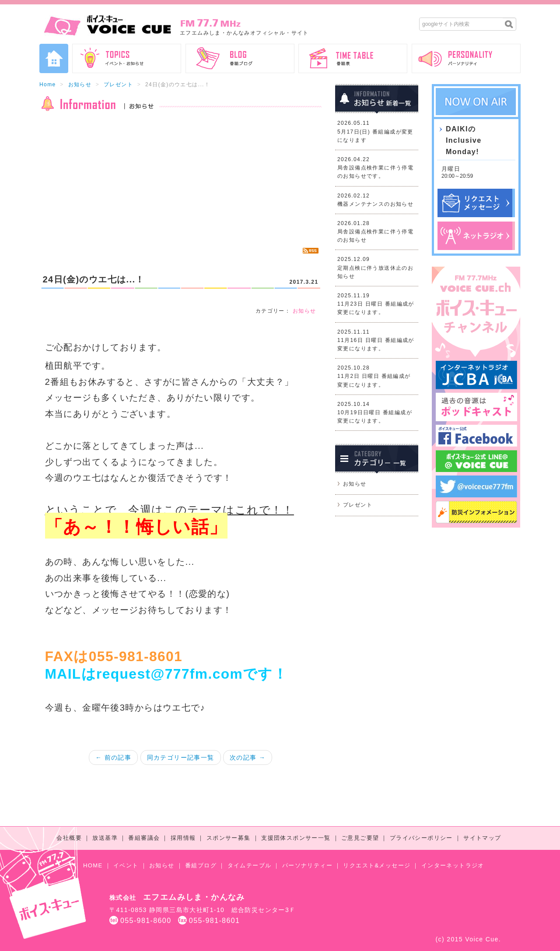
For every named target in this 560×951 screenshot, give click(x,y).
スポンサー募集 (229, 838)
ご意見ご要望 (360, 838)
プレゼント (118, 85)
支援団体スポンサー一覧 (296, 838)
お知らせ (80, 85)
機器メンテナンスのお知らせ (375, 204)
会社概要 (69, 838)
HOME (93, 865)
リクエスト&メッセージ (377, 865)
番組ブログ (201, 865)
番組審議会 (144, 838)
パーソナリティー (307, 865)
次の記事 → (248, 757)
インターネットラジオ (453, 865)
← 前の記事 (113, 757)
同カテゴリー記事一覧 (181, 757)
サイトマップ (482, 838)
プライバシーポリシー (421, 838)
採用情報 (183, 838)
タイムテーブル (250, 865)
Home (48, 85)
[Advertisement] (180, 180)
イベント (126, 865)
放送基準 (105, 838)
